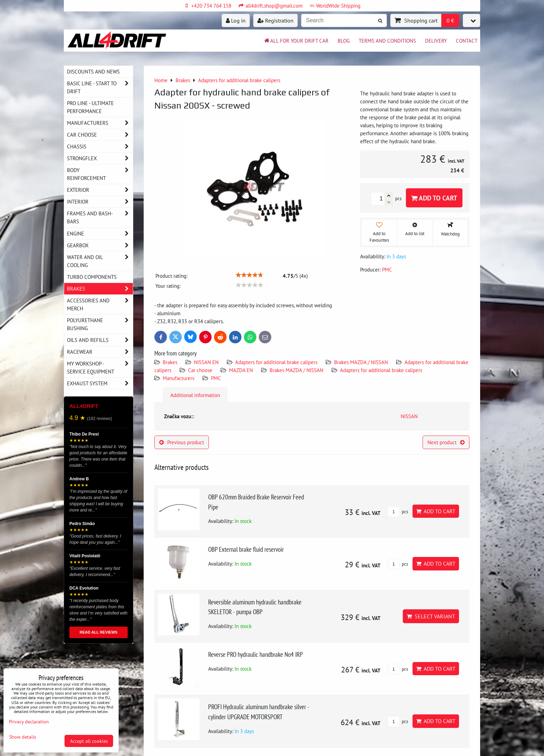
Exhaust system (100, 383)
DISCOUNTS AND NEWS (93, 71)
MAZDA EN (241, 370)
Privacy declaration (29, 721)
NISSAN (409, 416)
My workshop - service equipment (100, 368)
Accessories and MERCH (100, 304)
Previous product (182, 442)
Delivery (436, 41)
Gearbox (100, 245)
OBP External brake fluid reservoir (246, 549)
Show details (23, 737)
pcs (398, 512)
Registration (275, 20)
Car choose (200, 370)
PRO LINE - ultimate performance (90, 107)
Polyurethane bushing (100, 324)
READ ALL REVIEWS (99, 632)
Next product (446, 442)
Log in (236, 20)
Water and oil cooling (100, 261)
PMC (216, 378)
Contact (467, 41)
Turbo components (92, 277)
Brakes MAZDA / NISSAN (361, 362)
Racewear (100, 352)
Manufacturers (178, 378)
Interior (100, 202)
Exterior (100, 190)
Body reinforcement (100, 174)
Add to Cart (434, 198)
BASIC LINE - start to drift (100, 87)
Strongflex (100, 158)
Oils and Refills (100, 340)
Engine (100, 234)
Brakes (170, 362)
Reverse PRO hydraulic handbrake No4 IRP (256, 654)
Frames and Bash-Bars (100, 217)
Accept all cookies (89, 741)
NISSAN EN (206, 362)
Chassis (100, 147)
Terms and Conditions (387, 41)
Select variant (431, 616)
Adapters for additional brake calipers (276, 362)
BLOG (344, 41)
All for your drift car (296, 41)
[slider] (249, 275)
